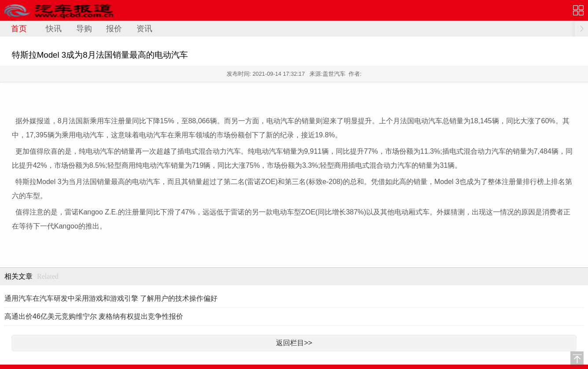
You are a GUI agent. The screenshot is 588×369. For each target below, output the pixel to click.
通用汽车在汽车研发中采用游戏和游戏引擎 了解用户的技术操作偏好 (111, 298)
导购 (84, 29)
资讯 (144, 29)
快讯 (54, 29)
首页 (19, 29)
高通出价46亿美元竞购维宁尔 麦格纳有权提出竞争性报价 (94, 316)
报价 (114, 29)
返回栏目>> (294, 343)
